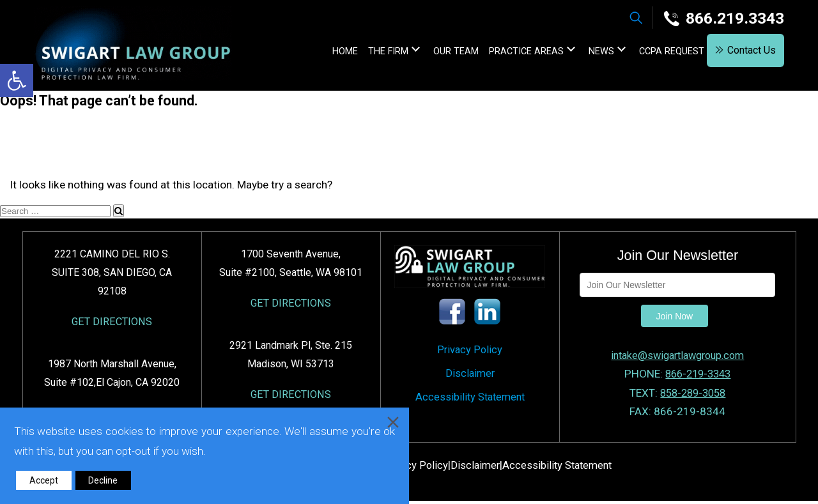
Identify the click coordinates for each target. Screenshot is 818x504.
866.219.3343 (721, 19)
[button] (17, 80)
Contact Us (745, 52)
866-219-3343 (698, 374)
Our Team (433, 53)
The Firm (365, 53)
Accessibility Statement (470, 404)
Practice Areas (503, 53)
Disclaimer (470, 378)
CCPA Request (649, 53)
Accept (44, 480)
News (578, 53)
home (322, 53)
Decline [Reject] (103, 480)
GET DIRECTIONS (112, 323)
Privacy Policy (470, 352)
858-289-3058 (693, 393)
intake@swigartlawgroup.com (678, 356)
